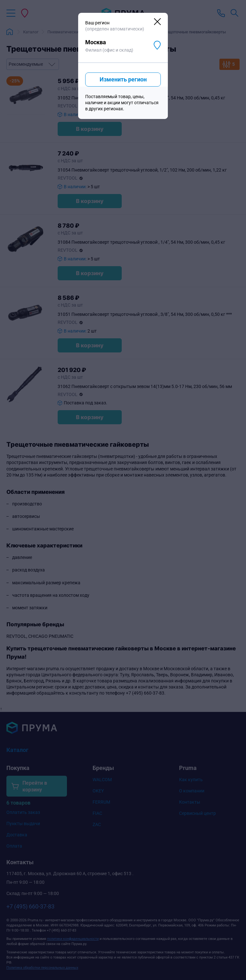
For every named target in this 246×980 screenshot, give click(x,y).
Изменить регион (123, 79)
